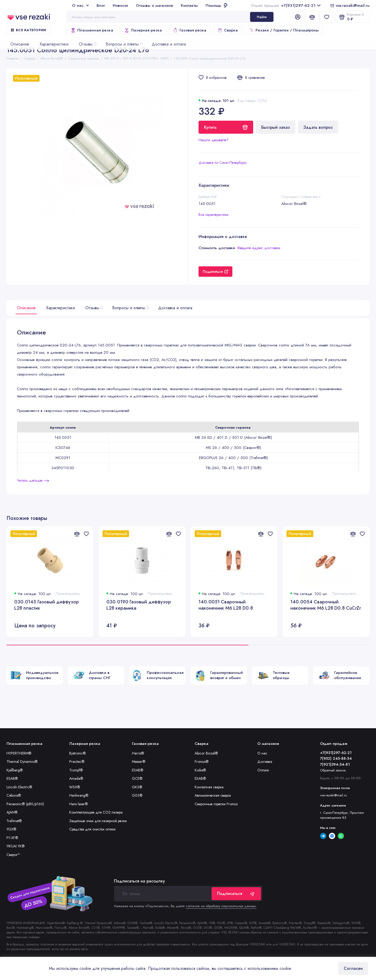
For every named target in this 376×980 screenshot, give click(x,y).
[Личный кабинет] (298, 17)
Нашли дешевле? (214, 140)
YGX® (11, 829)
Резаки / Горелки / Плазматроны (284, 30)
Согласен (353, 968)
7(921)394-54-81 (335, 764)
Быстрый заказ (276, 127)
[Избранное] (327, 17)
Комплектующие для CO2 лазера (96, 812)
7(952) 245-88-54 (336, 758)
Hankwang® (79, 795)
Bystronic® (78, 753)
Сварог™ (13, 855)
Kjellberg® (15, 770)
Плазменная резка (92, 30)
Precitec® (77, 762)
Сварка (228, 30)
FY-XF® (12, 838)
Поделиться (215, 272)
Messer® (139, 762)
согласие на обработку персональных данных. (221, 906)
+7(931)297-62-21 (286, 5)
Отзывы (94, 308)
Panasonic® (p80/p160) (25, 804)
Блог (101, 5)
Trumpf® (76, 770)
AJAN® (12, 812)
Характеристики (60, 308)
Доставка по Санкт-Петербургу (223, 163)
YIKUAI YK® (16, 846)
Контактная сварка (209, 787)
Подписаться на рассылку (139, 881)
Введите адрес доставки (259, 248)
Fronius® (202, 762)
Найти (262, 17)
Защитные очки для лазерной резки (98, 821)
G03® (137, 795)
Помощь (216, 5)
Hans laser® (79, 804)
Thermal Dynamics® (22, 762)
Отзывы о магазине (154, 5)
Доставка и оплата (175, 308)
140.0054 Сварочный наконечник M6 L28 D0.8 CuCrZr (326, 605)
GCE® (137, 778)
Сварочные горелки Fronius (216, 804)
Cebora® (14, 795)
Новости (120, 5)
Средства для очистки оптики (92, 829)
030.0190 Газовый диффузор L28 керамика (139, 605)
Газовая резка (190, 30)
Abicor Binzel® (206, 753)
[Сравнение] (312, 17)
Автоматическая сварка (213, 795)
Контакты (189, 5)
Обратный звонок (333, 770)
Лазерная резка (143, 30)
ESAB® (12, 778)
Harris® (138, 753)
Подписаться (236, 894)
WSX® (75, 787)
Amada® (76, 778)
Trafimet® (14, 821)
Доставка (265, 762)
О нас (80, 5)
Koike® (200, 770)
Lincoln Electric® (19, 787)
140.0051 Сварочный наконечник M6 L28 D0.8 (226, 605)
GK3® (137, 787)
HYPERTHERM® (19, 753)
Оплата (263, 770)
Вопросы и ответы (130, 308)
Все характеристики (214, 215)
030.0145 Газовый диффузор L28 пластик (47, 605)
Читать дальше (33, 480)
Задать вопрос (318, 127)
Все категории (28, 30)
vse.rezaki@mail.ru (353, 5)
